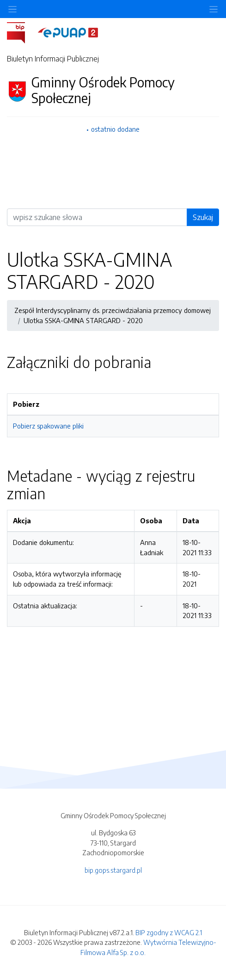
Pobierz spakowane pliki (48, 426)
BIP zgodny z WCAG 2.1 (169, 932)
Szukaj (203, 217)
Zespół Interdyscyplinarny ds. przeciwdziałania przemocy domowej (113, 310)
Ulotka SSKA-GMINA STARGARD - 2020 (83, 320)
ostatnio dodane (115, 129)
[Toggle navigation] (214, 9)
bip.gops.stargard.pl (113, 870)
